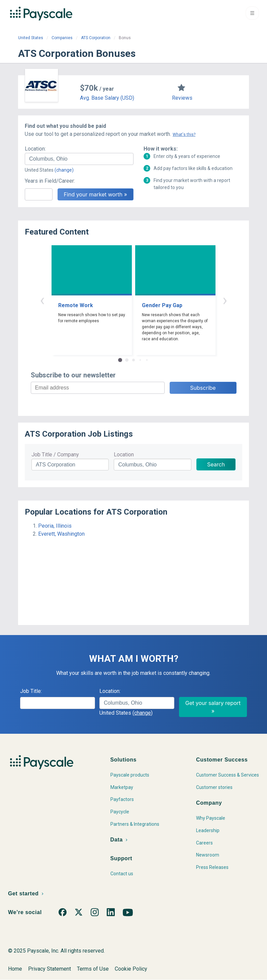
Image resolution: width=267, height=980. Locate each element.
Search (216, 464)
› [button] (225, 300)
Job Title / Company (55, 455)
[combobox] (79, 159)
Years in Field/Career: (50, 181)
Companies (62, 38)
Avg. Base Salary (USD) (107, 98)
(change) (64, 170)
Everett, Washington (61, 534)
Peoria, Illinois (55, 526)
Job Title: (31, 691)
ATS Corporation (96, 38)
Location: (35, 149)
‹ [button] (42, 300)
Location (124, 455)
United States (31, 38)
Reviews (182, 98)
